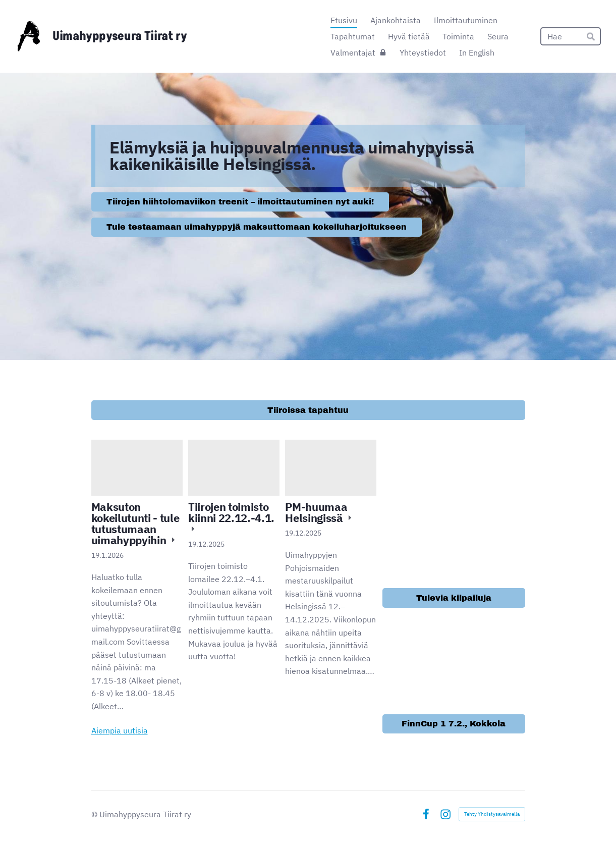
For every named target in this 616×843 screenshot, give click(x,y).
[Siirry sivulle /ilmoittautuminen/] (454, 511)
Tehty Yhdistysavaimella (492, 814)
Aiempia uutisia (120, 730)
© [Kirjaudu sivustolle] (95, 814)
